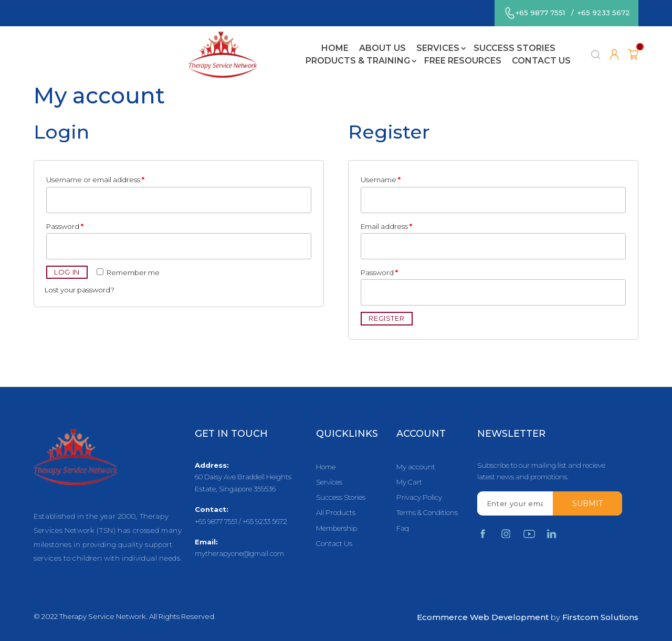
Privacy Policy (419, 497)
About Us (171, 44)
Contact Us (330, 56)
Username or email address (95, 180)
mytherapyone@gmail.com (239, 553)
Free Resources (512, 44)
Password (65, 226)
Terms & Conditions (427, 513)
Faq (403, 528)
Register (387, 318)
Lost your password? (80, 290)
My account (416, 467)
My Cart (409, 482)
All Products (336, 513)
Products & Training (407, 44)
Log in (67, 272)
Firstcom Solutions (600, 617)
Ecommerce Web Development (483, 617)
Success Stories (303, 44)
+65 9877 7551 (539, 13)
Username (381, 180)
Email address (386, 226)
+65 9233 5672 (603, 13)
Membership (337, 528)
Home (123, 44)
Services (226, 44)
